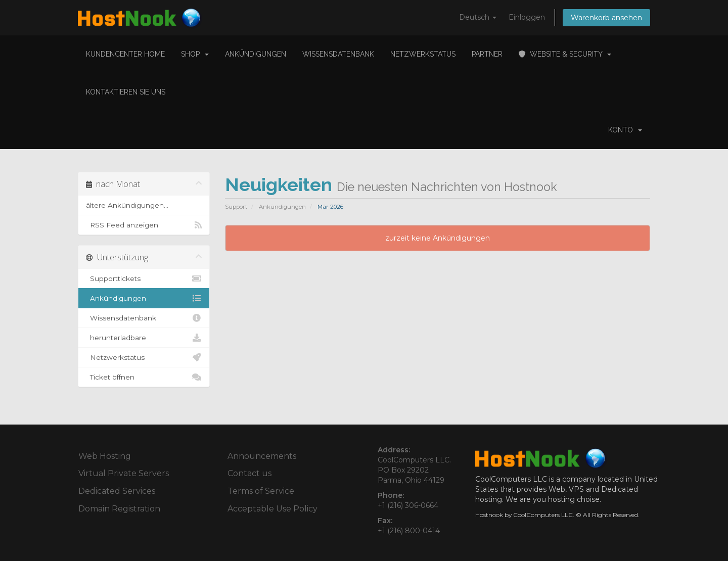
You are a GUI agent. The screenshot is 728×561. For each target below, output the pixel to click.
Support (236, 207)
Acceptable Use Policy (272, 509)
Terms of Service (261, 491)
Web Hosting (105, 456)
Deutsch (478, 17)
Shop (195, 54)
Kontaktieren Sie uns (126, 92)
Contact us (249, 473)
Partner (487, 54)
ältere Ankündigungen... (127, 205)
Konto (625, 130)
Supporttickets (144, 278)
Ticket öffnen (144, 377)
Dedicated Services (117, 491)
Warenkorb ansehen (606, 18)
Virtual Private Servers (124, 473)
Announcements (262, 456)
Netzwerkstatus (423, 54)
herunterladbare (144, 338)
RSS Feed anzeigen (144, 225)
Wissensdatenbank (338, 54)
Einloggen (527, 17)
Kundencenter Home (125, 54)
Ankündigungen (256, 54)
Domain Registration (119, 509)
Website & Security (565, 54)
